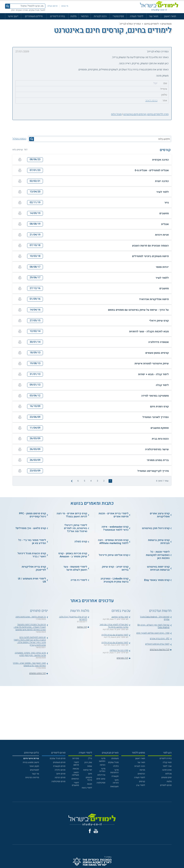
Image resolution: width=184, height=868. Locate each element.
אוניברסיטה (167, 770)
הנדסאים (141, 774)
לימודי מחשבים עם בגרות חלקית (115, 635)
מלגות (73, 16)
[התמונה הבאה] (72, 481)
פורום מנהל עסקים (58, 758)
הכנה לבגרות (100, 16)
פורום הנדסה (60, 778)
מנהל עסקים (113, 762)
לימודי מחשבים (75, 784)
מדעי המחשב (102, 760)
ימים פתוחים (166, 778)
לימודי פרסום (76, 764)
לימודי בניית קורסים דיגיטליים (157, 644)
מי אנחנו (65, 6)
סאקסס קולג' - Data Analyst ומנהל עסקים (155, 618)
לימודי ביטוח (87, 788)
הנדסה (103, 765)
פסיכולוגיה (101, 783)
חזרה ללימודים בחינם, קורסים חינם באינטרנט (146, 114)
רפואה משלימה (75, 774)
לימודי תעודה (137, 16)
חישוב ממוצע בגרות (31, 762)
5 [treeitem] (85, 481)
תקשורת (115, 776)
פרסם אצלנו (52, 6)
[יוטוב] (96, 831)
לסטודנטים (34, 770)
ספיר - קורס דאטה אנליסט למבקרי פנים (153, 633)
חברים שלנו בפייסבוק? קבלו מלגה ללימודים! (73, 618)
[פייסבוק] (90, 831)
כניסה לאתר (151, 101)
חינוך (90, 774)
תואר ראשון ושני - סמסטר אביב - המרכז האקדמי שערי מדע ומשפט (29, 664)
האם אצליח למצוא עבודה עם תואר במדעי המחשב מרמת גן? (114, 626)
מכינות (142, 770)
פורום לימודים (166, 785)
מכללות (168, 774)
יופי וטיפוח (88, 770)
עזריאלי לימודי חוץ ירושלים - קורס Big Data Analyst (153, 626)
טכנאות (76, 769)
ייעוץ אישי (13, 16)
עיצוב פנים (101, 779)
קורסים (142, 782)
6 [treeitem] (78, 481)
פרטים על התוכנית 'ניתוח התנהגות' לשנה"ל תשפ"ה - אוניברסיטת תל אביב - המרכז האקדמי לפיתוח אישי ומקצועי (30, 627)
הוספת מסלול (19, 139)
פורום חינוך (61, 774)
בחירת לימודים (57, 16)
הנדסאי (85, 16)
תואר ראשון (170, 16)
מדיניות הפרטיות (32, 778)
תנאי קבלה (167, 762)
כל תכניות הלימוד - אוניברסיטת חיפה (31, 617)
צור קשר (35, 774)
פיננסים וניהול (89, 779)
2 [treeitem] (104, 481)
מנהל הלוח (116, 114)
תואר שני (154, 16)
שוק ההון (88, 762)
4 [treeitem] (91, 481)
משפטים (115, 758)
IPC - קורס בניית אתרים (160, 639)
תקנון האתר (34, 766)
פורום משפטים (59, 762)
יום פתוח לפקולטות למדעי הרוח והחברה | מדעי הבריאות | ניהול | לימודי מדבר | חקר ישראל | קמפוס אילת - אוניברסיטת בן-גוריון (30, 641)
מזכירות (76, 758)
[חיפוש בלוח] (102, 139)
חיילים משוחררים (34, 16)
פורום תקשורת (59, 766)
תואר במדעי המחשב (120, 617)
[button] (92, 160)
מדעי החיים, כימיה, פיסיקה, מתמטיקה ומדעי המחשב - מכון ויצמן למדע (30, 654)
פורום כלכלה (60, 770)
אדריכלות (101, 775)
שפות (90, 766)
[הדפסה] (20, 160)
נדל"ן (90, 758)
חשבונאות (114, 787)
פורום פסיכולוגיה (58, 782)
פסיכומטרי (118, 16)
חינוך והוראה (116, 781)
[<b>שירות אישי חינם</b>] (31, 758)
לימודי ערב (141, 785)
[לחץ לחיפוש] (32, 139)
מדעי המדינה (102, 770)
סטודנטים (167, 24)
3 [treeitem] (97, 481)
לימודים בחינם (151, 24)
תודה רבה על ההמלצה (119, 650)
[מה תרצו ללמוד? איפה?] (28, 6)
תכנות (90, 784)
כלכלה (116, 766)
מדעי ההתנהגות (114, 771)
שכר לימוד (167, 766)
